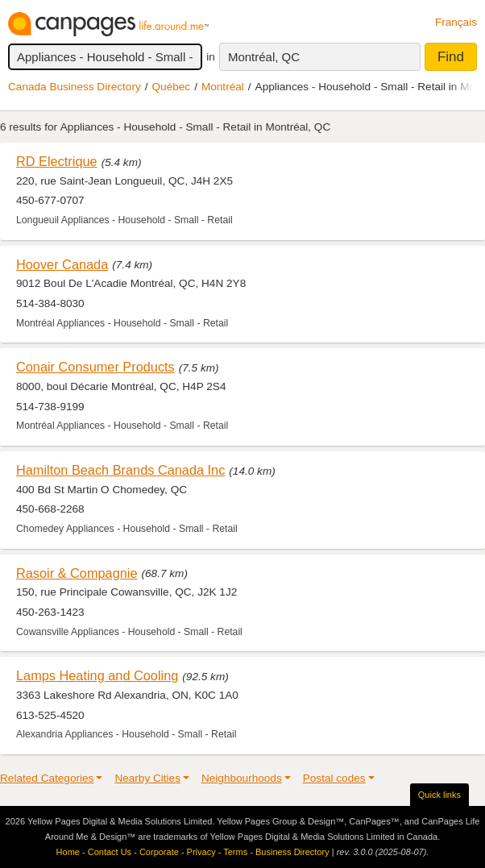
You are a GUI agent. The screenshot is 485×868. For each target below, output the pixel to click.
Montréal (223, 87)
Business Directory (292, 852)
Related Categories (47, 778)
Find (451, 57)
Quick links (439, 795)
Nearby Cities (147, 778)
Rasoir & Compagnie (77, 573)
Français (456, 22)
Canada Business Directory (75, 87)
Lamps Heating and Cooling (97, 675)
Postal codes (334, 778)
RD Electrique (57, 161)
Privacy (201, 852)
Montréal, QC (264, 57)
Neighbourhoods (242, 778)
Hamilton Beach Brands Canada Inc (120, 470)
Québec (172, 87)
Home (68, 852)
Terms (235, 852)
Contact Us (110, 852)
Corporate (159, 852)
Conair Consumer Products (95, 367)
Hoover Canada (62, 264)
